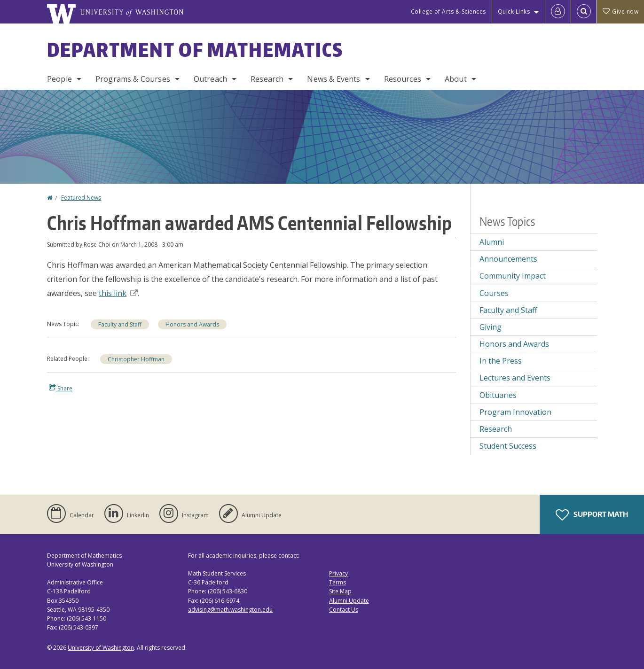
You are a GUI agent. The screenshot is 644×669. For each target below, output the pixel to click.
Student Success (508, 446)
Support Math (592, 515)
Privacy (338, 573)
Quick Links (514, 12)
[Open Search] (584, 12)
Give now (620, 12)
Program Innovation (515, 412)
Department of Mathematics (195, 50)
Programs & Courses (133, 79)
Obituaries (498, 395)
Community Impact (513, 276)
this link (118, 293)
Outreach (210, 79)
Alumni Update (349, 601)
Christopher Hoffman (136, 359)
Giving (491, 327)
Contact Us (344, 610)
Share (61, 388)
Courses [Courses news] (494, 293)
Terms (338, 582)
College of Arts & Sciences (448, 12)
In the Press (501, 361)
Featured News (81, 198)
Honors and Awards (192, 324)
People (59, 79)
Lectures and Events (515, 378)
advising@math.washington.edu (230, 610)
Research (267, 79)
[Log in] (558, 12)
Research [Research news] (496, 429)
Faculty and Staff (120, 324)
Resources (403, 79)
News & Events (334, 79)
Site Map (340, 591)
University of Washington (101, 648)
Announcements (508, 259)
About (456, 79)
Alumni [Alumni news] (492, 242)
